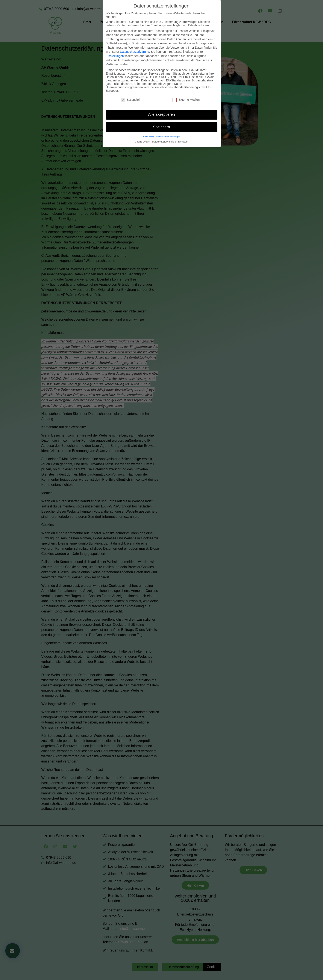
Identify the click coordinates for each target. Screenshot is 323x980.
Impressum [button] (182, 137)
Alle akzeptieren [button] (161, 110)
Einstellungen (115, 51)
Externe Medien (186, 95)
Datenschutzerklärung (135, 47)
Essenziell (130, 95)
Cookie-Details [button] (143, 137)
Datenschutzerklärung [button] (164, 137)
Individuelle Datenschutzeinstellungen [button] (162, 132)
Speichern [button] (161, 122)
